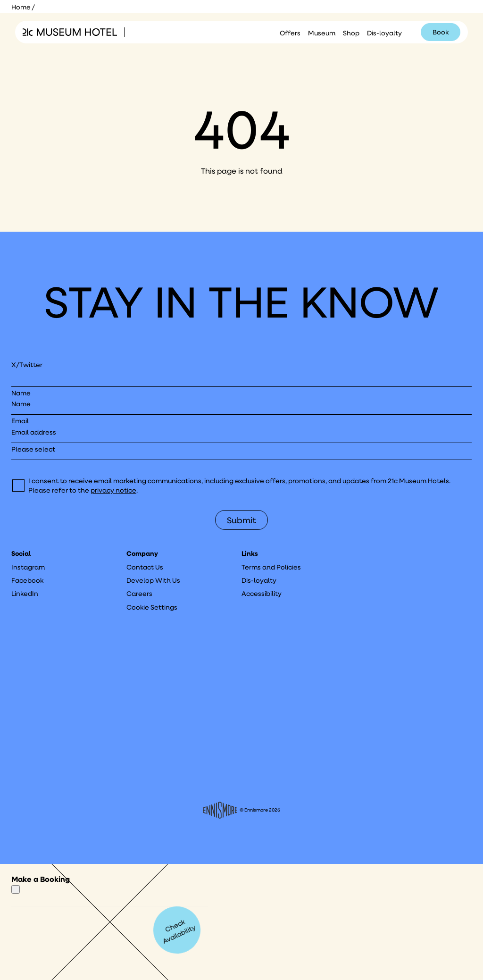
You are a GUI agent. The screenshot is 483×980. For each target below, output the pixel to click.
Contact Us (145, 567)
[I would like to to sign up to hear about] (241, 452)
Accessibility (262, 594)
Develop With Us (153, 580)
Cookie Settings (152, 607)
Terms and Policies (271, 567)
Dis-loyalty (384, 33)
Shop (351, 33)
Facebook (27, 580)
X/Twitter (27, 365)
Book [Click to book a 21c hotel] (441, 32)
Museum (322, 33)
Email (20, 421)
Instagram (28, 567)
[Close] (16, 889)
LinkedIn (25, 594)
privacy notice (113, 490)
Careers (139, 594)
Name (21, 393)
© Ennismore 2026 (242, 810)
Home (21, 7)
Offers (290, 33)
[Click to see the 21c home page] (70, 32)
